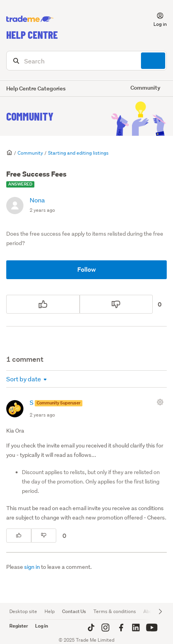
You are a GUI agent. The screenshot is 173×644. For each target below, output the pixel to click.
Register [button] (19, 626)
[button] (155, 19)
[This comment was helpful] (19, 536)
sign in (32, 567)
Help (50, 611)
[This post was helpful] (43, 304)
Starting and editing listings (78, 153)
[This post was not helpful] (116, 304)
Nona (37, 200)
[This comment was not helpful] (44, 536)
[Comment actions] (162, 402)
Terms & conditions (115, 611)
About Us (153, 611)
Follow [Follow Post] (87, 270)
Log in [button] (42, 626)
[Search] (86, 61)
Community (30, 116)
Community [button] (145, 87)
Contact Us (74, 611)
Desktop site (23, 611)
